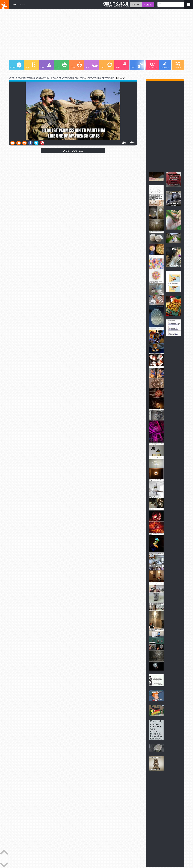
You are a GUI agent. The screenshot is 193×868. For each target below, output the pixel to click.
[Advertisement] (96, 36)
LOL (61, 65)
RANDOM (178, 65)
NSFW (92, 65)
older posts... (73, 150)
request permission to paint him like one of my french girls (47, 78)
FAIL (46, 65)
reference (108, 78)
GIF (106, 65)
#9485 (12, 78)
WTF (30, 65)
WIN (122, 65)
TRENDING (165, 65)
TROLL (76, 65)
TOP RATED (152, 65)
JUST (19, 5)
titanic (97, 78)
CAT (137, 65)
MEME (16, 65)
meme (89, 78)
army (83, 78)
